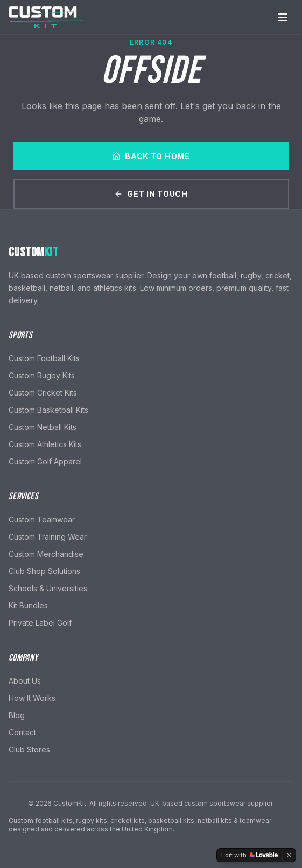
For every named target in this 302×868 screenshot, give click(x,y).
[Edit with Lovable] (250, 855)
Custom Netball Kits (43, 427)
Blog (17, 715)
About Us (25, 681)
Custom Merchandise (46, 554)
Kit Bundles (28, 605)
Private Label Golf (40, 623)
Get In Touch (151, 194)
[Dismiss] (289, 855)
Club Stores (29, 749)
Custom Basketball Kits (48, 410)
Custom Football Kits (44, 358)
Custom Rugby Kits (42, 375)
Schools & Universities (48, 588)
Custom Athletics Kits (45, 444)
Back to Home (151, 156)
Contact (22, 732)
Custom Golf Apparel (45, 461)
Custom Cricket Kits (43, 393)
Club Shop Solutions (44, 571)
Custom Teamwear (42, 519)
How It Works (32, 698)
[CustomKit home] (46, 17)
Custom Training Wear (48, 537)
